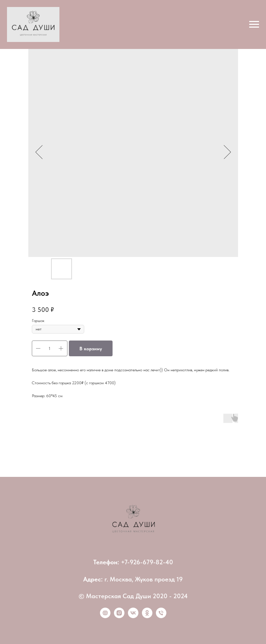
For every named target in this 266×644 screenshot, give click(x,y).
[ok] (147, 616)
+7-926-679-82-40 (147, 562)
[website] (105, 616)
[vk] (133, 616)
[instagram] (119, 616)
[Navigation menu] (254, 24)
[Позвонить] (161, 616)
